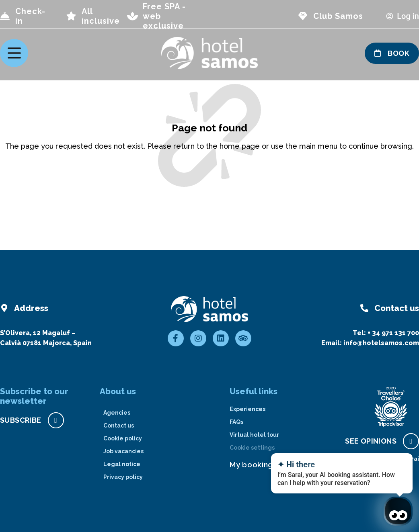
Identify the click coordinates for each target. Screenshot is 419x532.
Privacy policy (123, 477)
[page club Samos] (303, 16)
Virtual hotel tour (254, 435)
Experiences (247, 409)
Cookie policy (123, 438)
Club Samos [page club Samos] (338, 16)
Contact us (119, 426)
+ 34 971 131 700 (393, 333)
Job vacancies (123, 451)
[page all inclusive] (71, 16)
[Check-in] (5, 16)
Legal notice (122, 464)
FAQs (236, 422)
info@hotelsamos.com (381, 343)
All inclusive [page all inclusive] (101, 16)
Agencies (117, 413)
